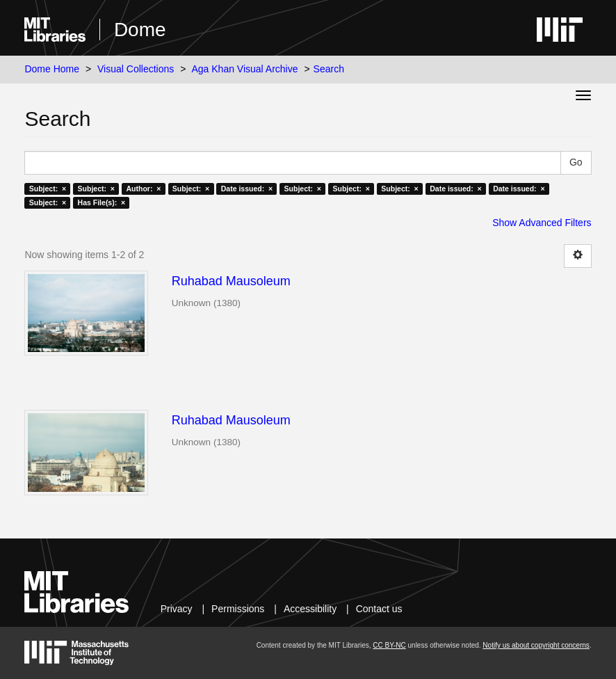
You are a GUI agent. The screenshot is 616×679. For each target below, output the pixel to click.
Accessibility (310, 609)
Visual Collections (136, 69)
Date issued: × (247, 189)
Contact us (379, 609)
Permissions (238, 609)
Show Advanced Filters (542, 223)
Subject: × (48, 189)
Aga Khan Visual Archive (244, 69)
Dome (140, 30)
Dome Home (52, 69)
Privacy (177, 609)
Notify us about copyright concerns (536, 645)
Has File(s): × (102, 202)
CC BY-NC (389, 645)
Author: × (143, 189)
